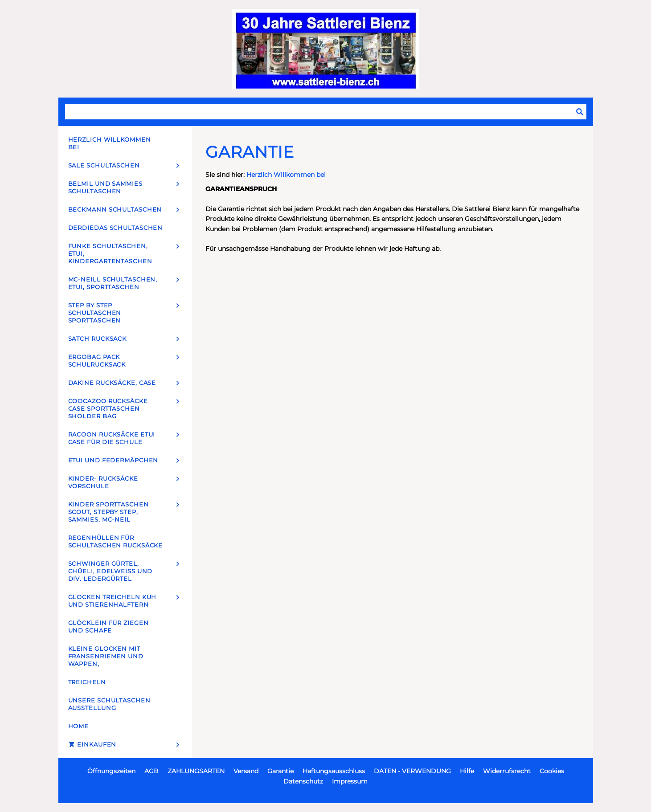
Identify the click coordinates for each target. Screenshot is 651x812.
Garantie (280, 771)
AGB (151, 771)
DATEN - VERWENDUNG (412, 771)
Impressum (350, 781)
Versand (246, 771)
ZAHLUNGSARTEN (196, 771)
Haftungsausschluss (334, 771)
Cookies (552, 771)
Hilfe (467, 771)
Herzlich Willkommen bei (286, 175)
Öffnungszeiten (111, 771)
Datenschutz (303, 781)
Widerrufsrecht (507, 771)
